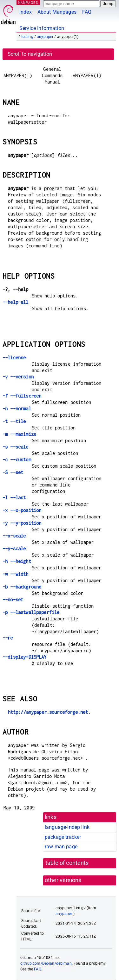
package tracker (63, 837)
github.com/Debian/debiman (46, 963)
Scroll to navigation (30, 54)
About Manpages (57, 12)
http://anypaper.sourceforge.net (48, 712)
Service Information (42, 28)
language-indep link (67, 827)
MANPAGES (28, 2)
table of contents (67, 863)
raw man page (61, 847)
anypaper (45, 37)
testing (27, 37)
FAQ (87, 12)
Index (26, 12)
